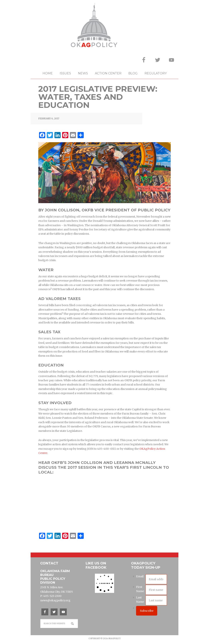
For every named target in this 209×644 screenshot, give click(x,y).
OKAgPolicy (104, 26)
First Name (140, 589)
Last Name (140, 600)
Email (140, 576)
